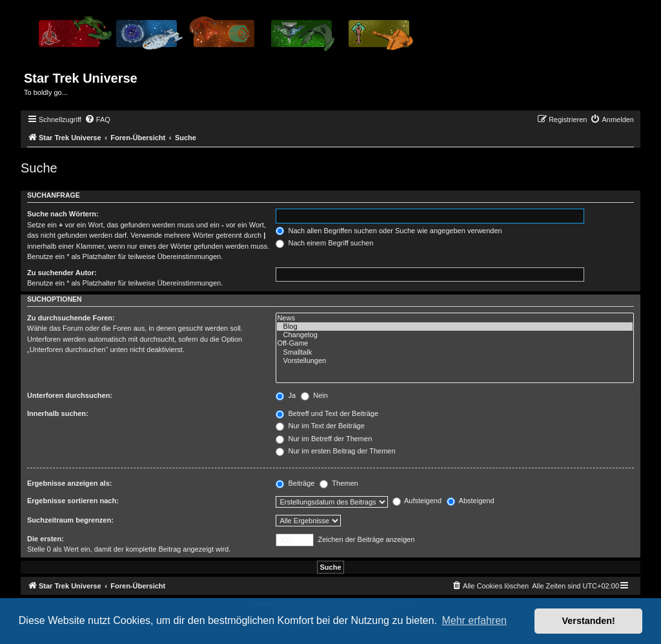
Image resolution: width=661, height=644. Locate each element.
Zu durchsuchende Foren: (71, 318)
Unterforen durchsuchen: (70, 395)
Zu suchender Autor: (62, 273)
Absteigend (471, 501)
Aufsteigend (417, 501)
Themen (339, 483)
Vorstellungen (455, 361)
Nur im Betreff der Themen (324, 439)
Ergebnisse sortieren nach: (73, 501)
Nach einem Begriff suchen (324, 243)
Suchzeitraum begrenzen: (70, 520)
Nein (314, 395)
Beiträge (295, 483)
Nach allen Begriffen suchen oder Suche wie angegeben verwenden (389, 231)
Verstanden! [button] (589, 621)
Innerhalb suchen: (58, 413)
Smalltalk (455, 352)
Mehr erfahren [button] (474, 620)
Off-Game (455, 343)
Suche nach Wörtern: (63, 214)
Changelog (455, 335)
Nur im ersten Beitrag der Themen (335, 451)
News (455, 318)
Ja (286, 395)
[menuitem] (97, 119)
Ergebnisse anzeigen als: (69, 483)
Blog (455, 327)
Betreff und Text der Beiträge (327, 413)
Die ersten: (46, 539)
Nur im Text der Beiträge (320, 426)
